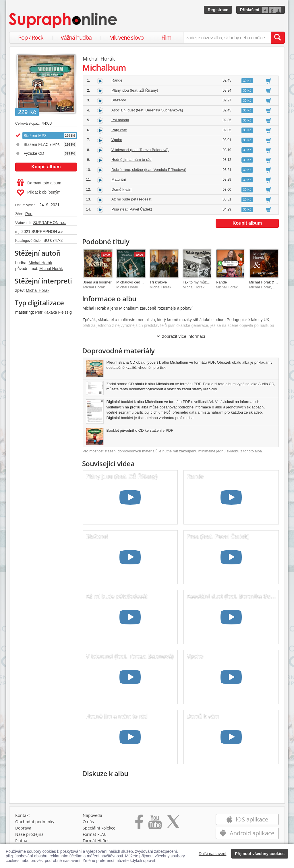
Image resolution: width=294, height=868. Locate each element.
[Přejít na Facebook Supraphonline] (139, 824)
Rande (117, 80)
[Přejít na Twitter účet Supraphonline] (173, 824)
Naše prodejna (29, 834)
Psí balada (120, 120)
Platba (21, 841)
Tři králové (158, 282)
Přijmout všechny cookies (260, 854)
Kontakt (23, 815)
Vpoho (117, 140)
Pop (29, 214)
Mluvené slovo (126, 37)
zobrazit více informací (181, 336)
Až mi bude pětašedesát (131, 199)
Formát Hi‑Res (96, 841)
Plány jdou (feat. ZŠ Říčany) (135, 90)
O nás (88, 822)
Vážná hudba (76, 37)
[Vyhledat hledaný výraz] (278, 38)
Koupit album (46, 167)
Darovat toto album (39, 183)
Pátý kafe (119, 130)
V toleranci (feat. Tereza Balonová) (140, 150)
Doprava (23, 828)
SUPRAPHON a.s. (50, 223)
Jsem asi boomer (97, 282)
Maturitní (119, 179)
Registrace (218, 10)
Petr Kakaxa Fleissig (53, 312)
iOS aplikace (247, 819)
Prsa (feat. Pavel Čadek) (132, 209)
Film (166, 37)
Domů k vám (122, 189)
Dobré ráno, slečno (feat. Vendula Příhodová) (149, 170)
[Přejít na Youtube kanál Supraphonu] (155, 824)
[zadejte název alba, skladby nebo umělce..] (227, 38)
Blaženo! (119, 100)
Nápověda (92, 815)
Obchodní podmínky (35, 822)
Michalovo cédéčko (132, 282)
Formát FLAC (95, 834)
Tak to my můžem (197, 282)
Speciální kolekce (99, 828)
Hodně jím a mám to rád (131, 160)
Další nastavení (213, 854)
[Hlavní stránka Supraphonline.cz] (63, 20)
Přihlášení (250, 10)
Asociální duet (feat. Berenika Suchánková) (147, 110)
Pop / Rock (31, 37)
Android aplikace (247, 833)
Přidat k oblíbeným (39, 193)
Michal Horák (40, 263)
